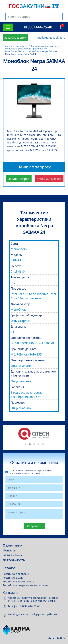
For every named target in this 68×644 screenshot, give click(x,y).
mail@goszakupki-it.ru (51, 37)
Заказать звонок (15, 37)
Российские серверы (16, 574)
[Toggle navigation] (8, 27)
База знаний (13, 555)
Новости (10, 550)
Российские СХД (13, 578)
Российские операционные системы (25, 585)
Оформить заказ (49, 179)
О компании (13, 545)
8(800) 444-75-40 (38, 27)
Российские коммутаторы (19, 581)
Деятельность (14, 560)
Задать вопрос (19, 179)
